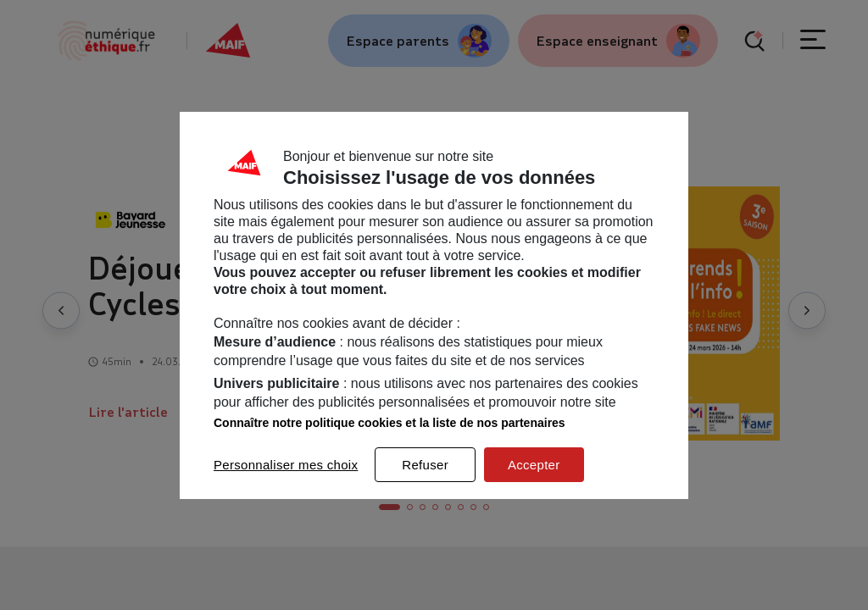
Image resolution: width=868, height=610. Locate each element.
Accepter (534, 465)
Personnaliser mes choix (286, 465)
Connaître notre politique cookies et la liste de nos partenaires (389, 423)
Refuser (425, 465)
